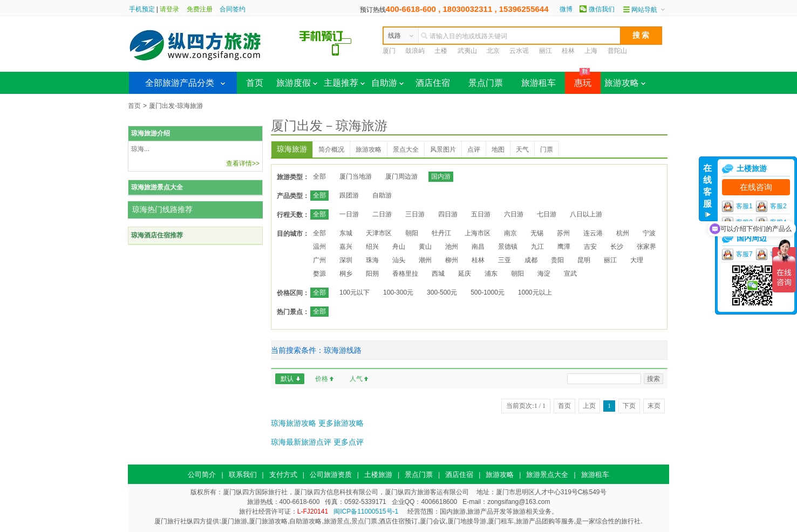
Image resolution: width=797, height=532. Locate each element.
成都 (531, 260)
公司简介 (202, 475)
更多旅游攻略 (341, 423)
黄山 (425, 247)
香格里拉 (405, 274)
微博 (566, 9)
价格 (322, 379)
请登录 (169, 9)
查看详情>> (243, 163)
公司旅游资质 (331, 475)
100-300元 (398, 292)
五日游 (481, 214)
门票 (547, 149)
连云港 (593, 233)
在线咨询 (756, 187)
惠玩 (578, 80)
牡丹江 (441, 233)
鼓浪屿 (415, 51)
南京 (510, 233)
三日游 (415, 214)
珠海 (372, 260)
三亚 (505, 260)
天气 (522, 149)
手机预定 (142, 9)
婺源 (319, 274)
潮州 (425, 260)
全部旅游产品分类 (180, 83)
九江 (537, 247)
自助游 (387, 83)
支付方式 (283, 475)
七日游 (547, 214)
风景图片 (443, 149)
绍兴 (372, 247)
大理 (637, 260)
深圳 (346, 260)
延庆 (465, 274)
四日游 (448, 214)
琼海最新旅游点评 (301, 442)
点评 (474, 149)
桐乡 (346, 274)
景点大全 (406, 149)
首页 (255, 83)
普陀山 (617, 51)
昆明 (584, 260)
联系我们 (243, 475)
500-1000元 (488, 292)
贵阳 (557, 260)
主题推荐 (344, 83)
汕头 (399, 260)
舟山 (399, 247)
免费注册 (200, 9)
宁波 (649, 233)
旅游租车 (539, 83)
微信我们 (602, 9)
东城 (346, 233)
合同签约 (233, 9)
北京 (493, 51)
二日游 (382, 214)
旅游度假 (297, 83)
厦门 (389, 51)
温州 (319, 247)
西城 (438, 274)
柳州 (452, 260)
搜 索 (641, 35)
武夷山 (467, 51)
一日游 (349, 214)
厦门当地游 (356, 176)
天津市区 (379, 233)
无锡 (537, 233)
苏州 (563, 233)
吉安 (590, 247)
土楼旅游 (378, 475)
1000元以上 (535, 292)
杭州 (623, 233)
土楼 (441, 51)
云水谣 (519, 51)
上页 (589, 406)
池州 (452, 247)
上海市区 (478, 233)
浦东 (491, 274)
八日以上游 (586, 214)
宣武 (570, 274)
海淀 (544, 274)
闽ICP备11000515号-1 (366, 511)
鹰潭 (564, 247)
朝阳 (412, 233)
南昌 (478, 247)
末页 (654, 406)
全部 (319, 176)
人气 (356, 379)
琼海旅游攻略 (294, 423)
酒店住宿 (433, 83)
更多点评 (349, 442)
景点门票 (486, 83)
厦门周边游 (401, 176)
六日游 (514, 214)
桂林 (568, 51)
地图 (498, 149)
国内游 (441, 176)
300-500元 (442, 292)
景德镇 (508, 247)
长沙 (617, 247)
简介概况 (331, 149)
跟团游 (349, 195)
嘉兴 (346, 247)
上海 (591, 51)
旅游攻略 (625, 83)
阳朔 (372, 274)
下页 (629, 406)
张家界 (646, 247)
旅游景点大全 (547, 475)
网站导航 (644, 10)
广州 (319, 260)
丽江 (546, 51)
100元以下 (355, 292)
